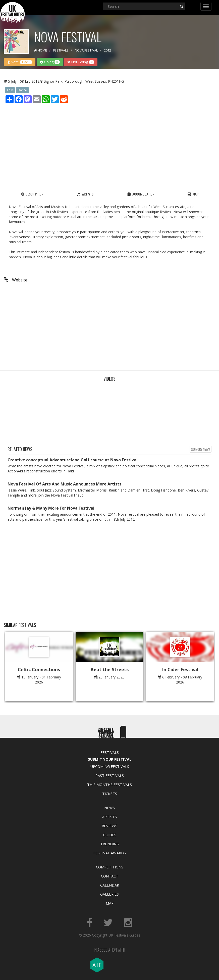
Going (50, 62)
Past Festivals (110, 775)
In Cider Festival (180, 669)
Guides (110, 835)
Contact (110, 876)
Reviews (110, 826)
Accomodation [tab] (141, 194)
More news (201, 449)
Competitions (110, 867)
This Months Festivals (110, 785)
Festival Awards (110, 853)
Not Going (81, 62)
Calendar (110, 885)
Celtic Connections (39, 669)
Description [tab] (32, 194)
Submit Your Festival (110, 759)
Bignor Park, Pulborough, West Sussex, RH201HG (84, 81)
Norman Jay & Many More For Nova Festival (51, 508)
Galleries (110, 894)
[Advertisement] (110, 145)
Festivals (110, 752)
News (110, 808)
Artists (110, 817)
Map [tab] (193, 194)
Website (16, 280)
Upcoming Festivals (110, 766)
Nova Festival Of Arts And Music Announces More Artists (64, 484)
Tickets (110, 794)
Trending (110, 844)
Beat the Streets (110, 669)
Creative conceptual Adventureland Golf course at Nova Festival (73, 460)
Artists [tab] (85, 194)
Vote (20, 62)
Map (110, 903)
